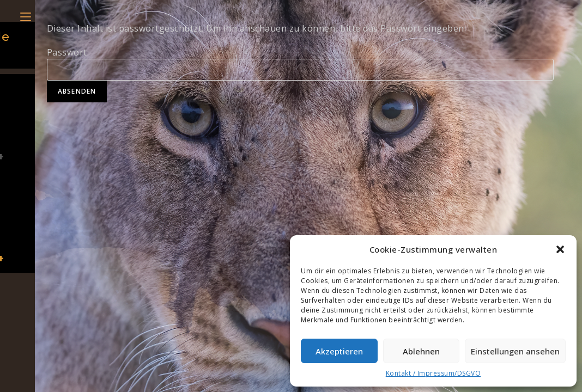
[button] (560, 249)
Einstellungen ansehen (515, 351)
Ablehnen (421, 351)
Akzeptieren (339, 351)
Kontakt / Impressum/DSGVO (434, 373)
